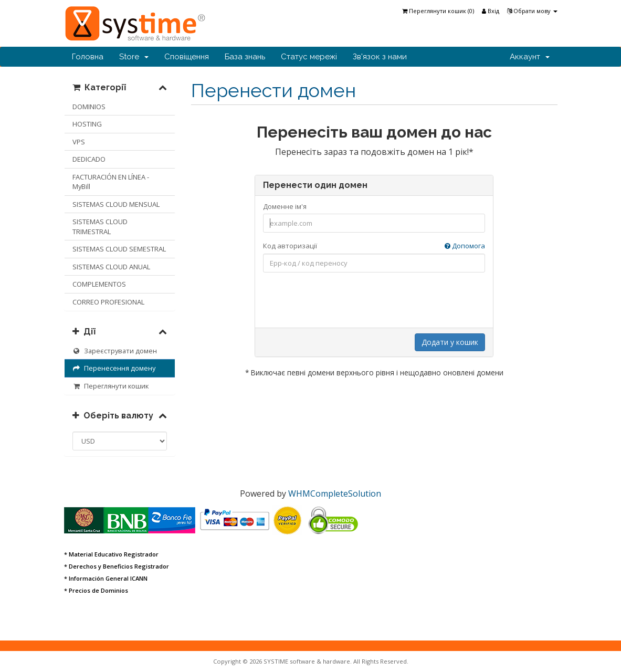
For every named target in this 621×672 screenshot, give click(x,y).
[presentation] (374, 301)
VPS (79, 142)
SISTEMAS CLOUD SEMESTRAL (119, 249)
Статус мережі (309, 57)
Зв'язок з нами (380, 57)
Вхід (491, 11)
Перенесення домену (114, 368)
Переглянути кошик (111, 386)
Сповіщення (187, 57)
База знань (245, 57)
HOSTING (87, 124)
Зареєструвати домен (115, 351)
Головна (88, 57)
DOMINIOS (89, 107)
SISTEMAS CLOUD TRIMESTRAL (100, 227)
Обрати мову (532, 11)
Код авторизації (374, 246)
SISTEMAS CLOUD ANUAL (111, 267)
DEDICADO (89, 159)
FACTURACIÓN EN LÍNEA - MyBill (111, 182)
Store (134, 57)
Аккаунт (530, 57)
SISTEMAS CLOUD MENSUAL (116, 204)
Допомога (465, 246)
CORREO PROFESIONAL (108, 302)
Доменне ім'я (285, 206)
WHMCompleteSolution (335, 493)
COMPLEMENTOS (99, 284)
